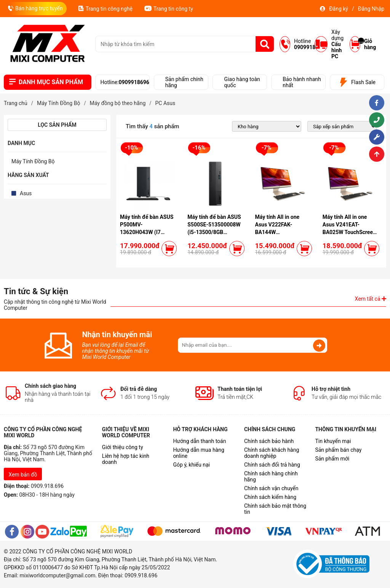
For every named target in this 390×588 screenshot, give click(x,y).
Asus (26, 193)
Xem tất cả (371, 299)
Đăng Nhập (371, 9)
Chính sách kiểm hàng (270, 497)
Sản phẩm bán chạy (338, 450)
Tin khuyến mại (333, 441)
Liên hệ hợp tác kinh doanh (126, 459)
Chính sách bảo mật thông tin (275, 509)
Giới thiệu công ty (123, 447)
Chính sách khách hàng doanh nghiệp (272, 453)
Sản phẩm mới (332, 459)
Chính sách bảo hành (269, 441)
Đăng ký (339, 9)
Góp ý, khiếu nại (191, 465)
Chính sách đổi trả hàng (272, 465)
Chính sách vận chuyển (271, 488)
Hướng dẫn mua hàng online (198, 453)
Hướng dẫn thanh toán (199, 441)
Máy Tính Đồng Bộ (33, 161)
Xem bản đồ (23, 475)
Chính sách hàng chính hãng (271, 476)
